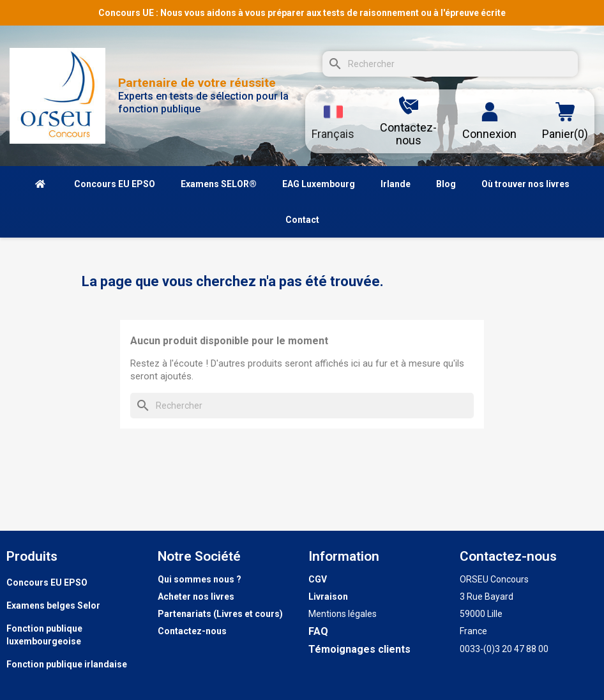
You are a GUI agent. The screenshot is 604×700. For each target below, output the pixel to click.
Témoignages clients (359, 649)
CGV (318, 579)
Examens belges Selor (53, 605)
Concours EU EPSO (47, 582)
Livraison (328, 597)
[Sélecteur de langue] (333, 121)
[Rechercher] (450, 64)
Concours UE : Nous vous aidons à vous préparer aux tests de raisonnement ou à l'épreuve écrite (302, 13)
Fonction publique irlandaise (67, 664)
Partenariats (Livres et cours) (220, 614)
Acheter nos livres (196, 597)
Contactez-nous (192, 631)
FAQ (318, 631)
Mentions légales (343, 614)
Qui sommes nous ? (200, 579)
